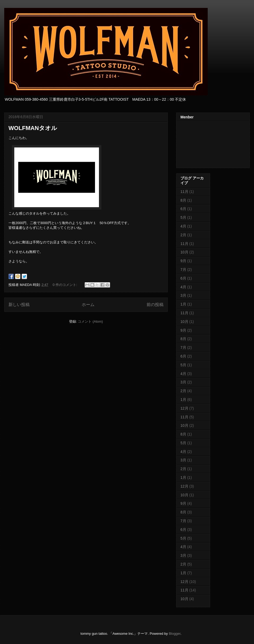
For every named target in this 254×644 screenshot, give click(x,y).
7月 (183, 270)
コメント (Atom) (90, 321)
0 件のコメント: (65, 285)
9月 (183, 261)
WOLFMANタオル (33, 128)
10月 (184, 252)
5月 (183, 217)
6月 (183, 209)
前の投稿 (155, 305)
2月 (183, 235)
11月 (184, 192)
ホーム (88, 305)
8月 (183, 200)
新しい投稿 (19, 305)
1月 (183, 304)
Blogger (175, 634)
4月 (183, 226)
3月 (183, 295)
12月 (184, 408)
